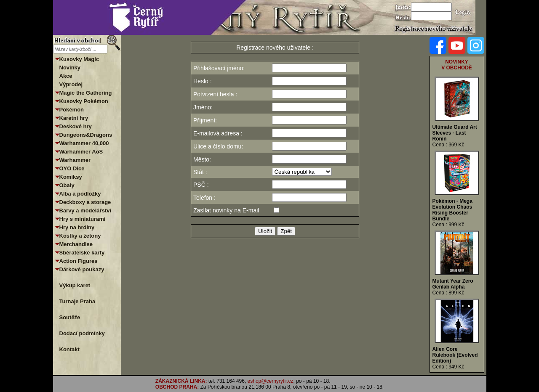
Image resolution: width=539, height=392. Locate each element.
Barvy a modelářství (85, 211)
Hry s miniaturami (83, 219)
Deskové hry (76, 126)
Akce (66, 76)
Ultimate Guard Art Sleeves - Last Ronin (455, 133)
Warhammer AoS (81, 152)
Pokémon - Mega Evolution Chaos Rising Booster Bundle (452, 210)
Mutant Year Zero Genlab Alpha (453, 284)
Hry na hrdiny (77, 227)
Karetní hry (74, 118)
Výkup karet (75, 285)
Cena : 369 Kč (448, 145)
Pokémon (72, 110)
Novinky (70, 68)
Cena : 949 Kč (448, 367)
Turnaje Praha (77, 301)
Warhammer (75, 160)
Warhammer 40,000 (84, 143)
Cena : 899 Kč (448, 293)
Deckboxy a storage (85, 202)
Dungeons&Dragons (86, 135)
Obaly (67, 185)
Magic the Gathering (86, 93)
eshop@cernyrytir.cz (271, 381)
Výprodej (71, 84)
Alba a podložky (80, 194)
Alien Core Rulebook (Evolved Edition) (455, 355)
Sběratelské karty (82, 253)
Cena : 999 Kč (448, 225)
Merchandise (76, 244)
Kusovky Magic (79, 59)
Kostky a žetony (80, 236)
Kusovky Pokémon (84, 101)
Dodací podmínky (82, 333)
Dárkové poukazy (82, 269)
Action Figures (79, 261)
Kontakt (69, 349)
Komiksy (71, 177)
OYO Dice (72, 168)
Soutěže (70, 317)
